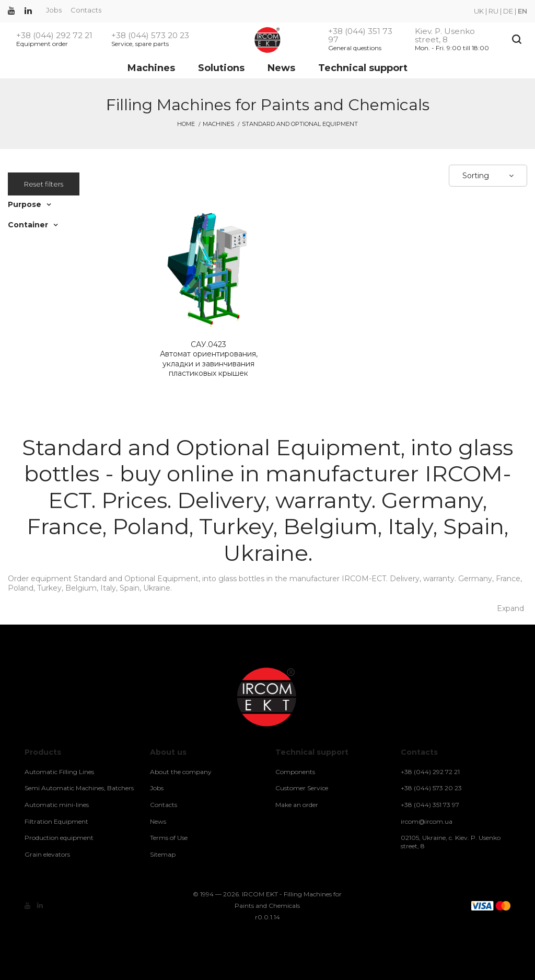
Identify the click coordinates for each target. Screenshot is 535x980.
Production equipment (59, 838)
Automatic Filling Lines (59, 772)
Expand (510, 608)
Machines (151, 68)
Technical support (363, 68)
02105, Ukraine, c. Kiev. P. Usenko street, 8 (451, 842)
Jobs (54, 10)
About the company (181, 772)
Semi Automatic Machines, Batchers (79, 788)
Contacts (86, 10)
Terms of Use (169, 838)
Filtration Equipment (56, 821)
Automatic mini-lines (57, 805)
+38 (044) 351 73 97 (360, 36)
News (281, 68)
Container (28, 225)
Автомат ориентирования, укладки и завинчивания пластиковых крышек (208, 359)
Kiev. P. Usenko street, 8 (445, 36)
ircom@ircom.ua (427, 821)
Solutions (221, 68)
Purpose (25, 204)
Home (186, 124)
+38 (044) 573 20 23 (150, 36)
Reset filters (44, 184)
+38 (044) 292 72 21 (54, 36)
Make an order (297, 805)
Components (295, 772)
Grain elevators (47, 854)
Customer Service (302, 788)
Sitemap (163, 854)
